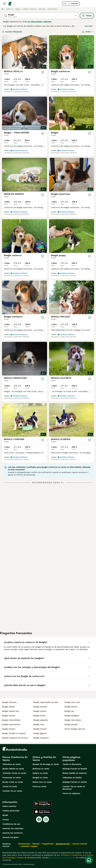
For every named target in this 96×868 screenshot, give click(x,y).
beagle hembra (40, 707)
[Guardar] (43, 72)
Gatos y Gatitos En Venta (44, 759)
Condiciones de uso (11, 824)
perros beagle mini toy (75, 729)
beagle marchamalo (11, 725)
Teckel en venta (10, 786)
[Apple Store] (42, 811)
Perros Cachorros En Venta (15, 759)
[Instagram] (46, 819)
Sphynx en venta (40, 773)
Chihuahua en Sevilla (72, 778)
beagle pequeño (41, 720)
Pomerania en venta (12, 778)
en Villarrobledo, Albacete (40, 22)
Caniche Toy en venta (12, 791)
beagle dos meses (73, 720)
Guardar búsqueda (12, 32)
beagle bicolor (71, 707)
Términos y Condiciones (71, 855)
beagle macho (40, 711)
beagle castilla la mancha (14, 733)
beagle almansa (9, 702)
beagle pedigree (72, 716)
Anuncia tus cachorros (13, 833)
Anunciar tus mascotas (13, 828)
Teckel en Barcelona (72, 764)
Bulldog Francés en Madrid (75, 769)
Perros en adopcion (71, 793)
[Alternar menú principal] (4, 4)
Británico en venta (41, 769)
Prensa (6, 820)
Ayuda (5, 815)
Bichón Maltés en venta (13, 769)
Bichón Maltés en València (75, 773)
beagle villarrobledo (11, 720)
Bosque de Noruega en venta (46, 764)
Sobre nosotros (9, 806)
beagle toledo (8, 707)
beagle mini (39, 725)
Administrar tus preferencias (62, 858)
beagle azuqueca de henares (15, 738)
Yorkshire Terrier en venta (14, 773)
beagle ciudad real (10, 711)
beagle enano (40, 716)
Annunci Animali (80, 844)
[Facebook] (39, 819)
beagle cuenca (9, 716)
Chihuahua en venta (12, 764)
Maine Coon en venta (42, 782)
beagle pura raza (72, 702)
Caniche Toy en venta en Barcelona (74, 788)
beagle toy (69, 711)
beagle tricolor (40, 729)
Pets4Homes (24, 844)
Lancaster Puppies (29, 846)
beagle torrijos (9, 729)
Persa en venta (39, 786)
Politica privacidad (11, 811)
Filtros (87, 16)
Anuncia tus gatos (11, 837)
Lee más (88, 26)
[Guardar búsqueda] (89, 860)
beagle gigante (40, 733)
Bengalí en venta (40, 778)
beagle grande (71, 725)
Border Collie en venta (13, 782)
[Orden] (88, 32)
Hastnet (36, 844)
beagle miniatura (41, 738)
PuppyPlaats (48, 844)
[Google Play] (42, 804)
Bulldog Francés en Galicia (75, 782)
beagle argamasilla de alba (46, 702)
